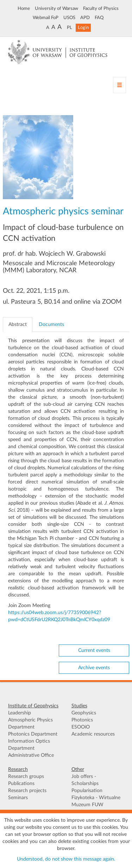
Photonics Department (33, 734)
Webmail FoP (46, 18)
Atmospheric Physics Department (30, 724)
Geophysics (84, 713)
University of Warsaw (56, 8)
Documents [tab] (51, 325)
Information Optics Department (29, 745)
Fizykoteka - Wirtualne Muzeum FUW (96, 801)
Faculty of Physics (101, 8)
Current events (94, 650)
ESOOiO (81, 727)
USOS (69, 18)
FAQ (99, 18)
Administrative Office (31, 755)
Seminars (18, 798)
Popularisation (87, 791)
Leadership (20, 713)
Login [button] (83, 28)
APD (85, 18)
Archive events (94, 668)
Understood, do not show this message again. (66, 859)
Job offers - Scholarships (85, 780)
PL (70, 28)
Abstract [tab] (18, 325)
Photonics (82, 720)
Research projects (27, 791)
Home (24, 8)
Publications (21, 784)
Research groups (26, 777)
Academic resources (93, 734)
